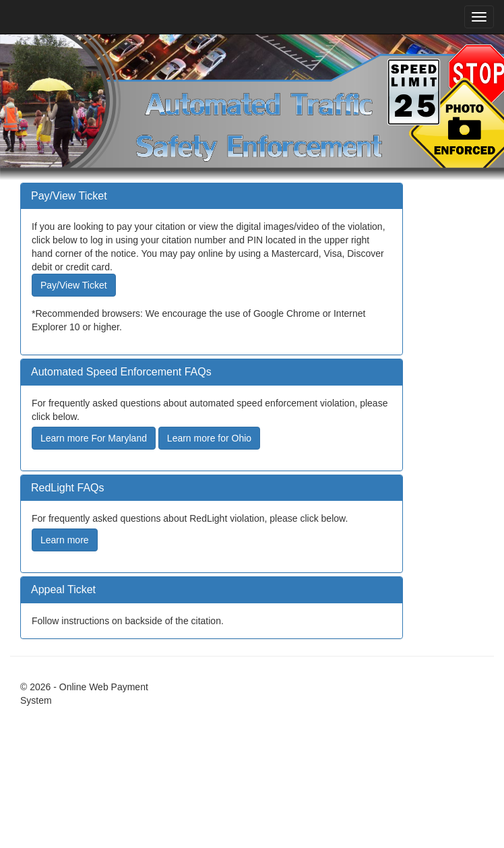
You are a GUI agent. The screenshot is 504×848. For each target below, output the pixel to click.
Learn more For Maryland (94, 438)
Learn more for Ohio (209, 438)
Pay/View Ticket (74, 285)
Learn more (65, 540)
